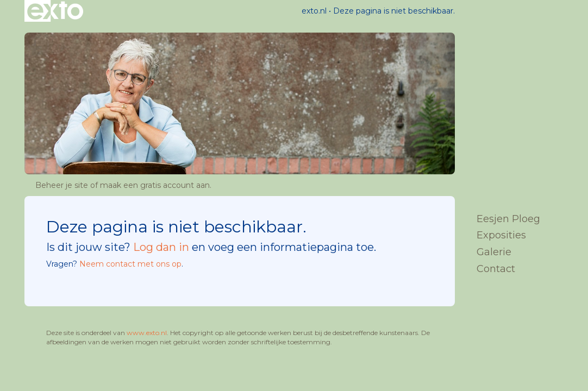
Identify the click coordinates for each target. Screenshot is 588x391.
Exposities (501, 235)
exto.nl (314, 11)
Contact (496, 269)
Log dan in (161, 247)
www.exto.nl (147, 333)
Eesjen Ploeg (508, 219)
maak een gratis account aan (155, 185)
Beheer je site (62, 185)
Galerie (494, 252)
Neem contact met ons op (130, 264)
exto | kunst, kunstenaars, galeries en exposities (55, 11)
